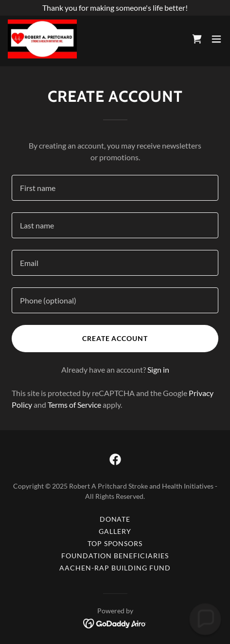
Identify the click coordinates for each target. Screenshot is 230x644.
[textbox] (115, 188)
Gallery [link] (115, 531)
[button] (216, 39)
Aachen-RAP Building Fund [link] (115, 568)
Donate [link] (115, 519)
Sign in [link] (158, 369)
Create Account (115, 338)
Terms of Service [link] (74, 405)
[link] (42, 39)
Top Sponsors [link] (115, 543)
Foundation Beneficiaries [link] (115, 556)
